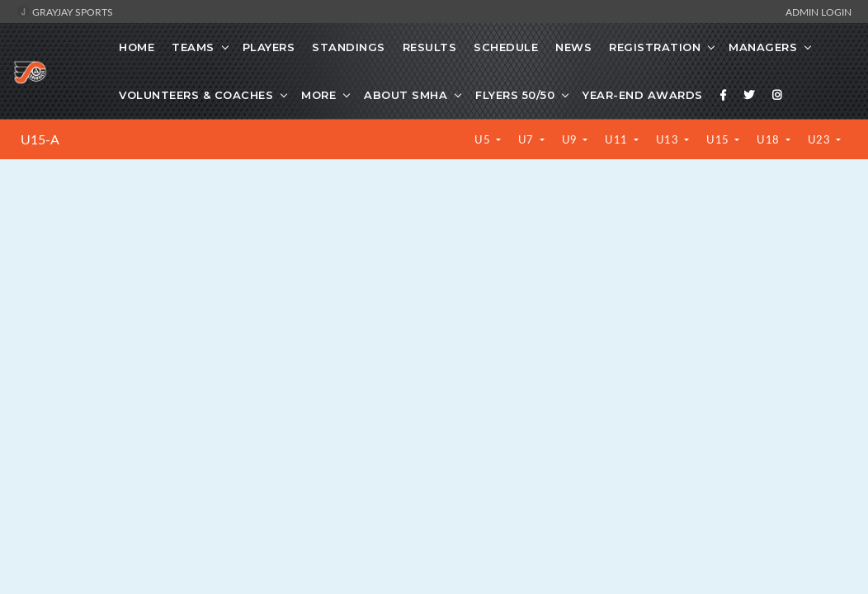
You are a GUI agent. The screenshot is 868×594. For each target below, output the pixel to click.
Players (269, 47)
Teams (193, 47)
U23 (821, 139)
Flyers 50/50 (515, 95)
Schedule (506, 47)
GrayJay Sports (65, 12)
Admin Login (818, 12)
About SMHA (406, 95)
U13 (669, 139)
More (318, 95)
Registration (655, 47)
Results (430, 47)
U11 (618, 139)
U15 (719, 139)
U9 (571, 139)
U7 (528, 139)
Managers (763, 47)
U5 (484, 139)
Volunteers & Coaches (196, 95)
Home (137, 47)
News (573, 47)
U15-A (40, 139)
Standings (349, 47)
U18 (769, 139)
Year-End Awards (643, 95)
